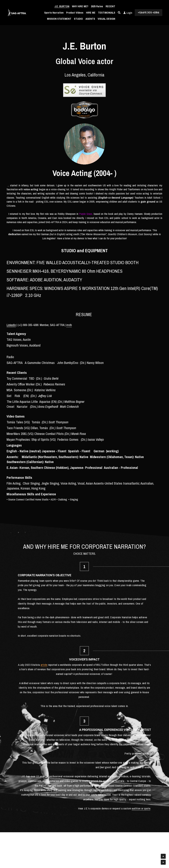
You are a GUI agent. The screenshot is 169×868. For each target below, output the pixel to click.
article (96, 581)
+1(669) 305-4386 (149, 12)
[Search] (119, 13)
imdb (69, 325)
